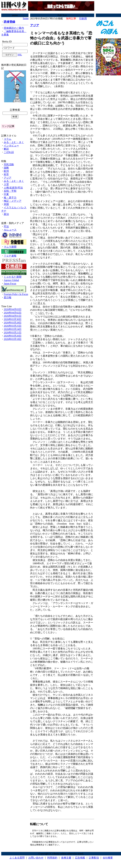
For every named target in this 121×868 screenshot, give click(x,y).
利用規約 (52, 858)
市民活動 (9, 164)
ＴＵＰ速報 (10, 256)
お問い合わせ (36, 858)
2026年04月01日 (13, 316)
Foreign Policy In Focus (16, 294)
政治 (6, 214)
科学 (6, 174)
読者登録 (9, 22)
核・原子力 (10, 198)
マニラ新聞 (10, 247)
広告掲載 (80, 858)
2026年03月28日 (13, 323)
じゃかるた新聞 (13, 277)
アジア (8, 178)
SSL (20, 55)
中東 (6, 194)
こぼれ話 (9, 152)
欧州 (6, 171)
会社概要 (108, 858)
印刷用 (83, 19)
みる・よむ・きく (14, 142)
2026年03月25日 (13, 326)
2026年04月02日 (13, 313)
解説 (6, 149)
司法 (6, 226)
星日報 (8, 298)
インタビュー (11, 146)
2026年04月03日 (13, 309)
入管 (6, 184)
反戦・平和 (10, 191)
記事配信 (94, 858)
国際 (6, 168)
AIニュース (10, 230)
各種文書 (66, 858)
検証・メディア (13, 201)
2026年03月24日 (13, 329)
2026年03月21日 (13, 332)
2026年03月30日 (13, 319)
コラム (8, 139)
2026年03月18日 (13, 339)
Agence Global (11, 280)
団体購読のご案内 (14, 28)
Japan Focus (10, 283)
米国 (6, 204)
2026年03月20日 (13, 336)
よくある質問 (17, 858)
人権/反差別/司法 (13, 188)
